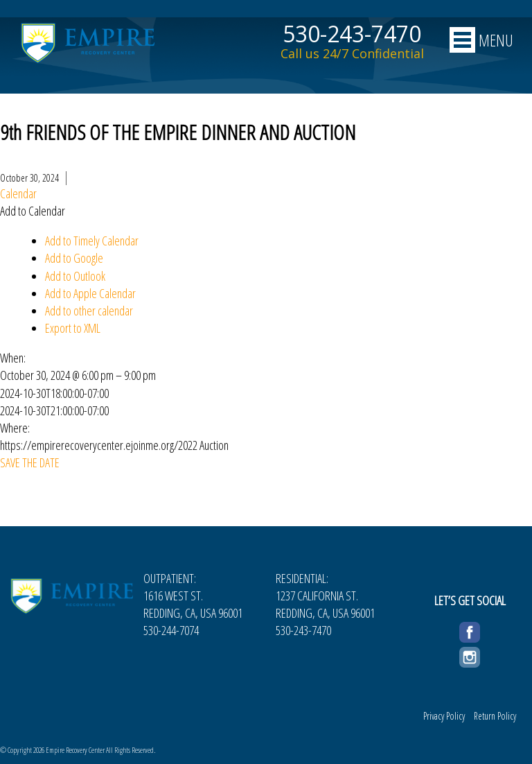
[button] (33, 211)
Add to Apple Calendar (90, 293)
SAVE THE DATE (30, 462)
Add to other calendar (89, 311)
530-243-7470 (352, 34)
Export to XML (73, 328)
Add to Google (74, 258)
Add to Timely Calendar (92, 241)
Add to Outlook (75, 276)
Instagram (470, 655)
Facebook (470, 630)
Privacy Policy (444, 716)
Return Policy (495, 716)
